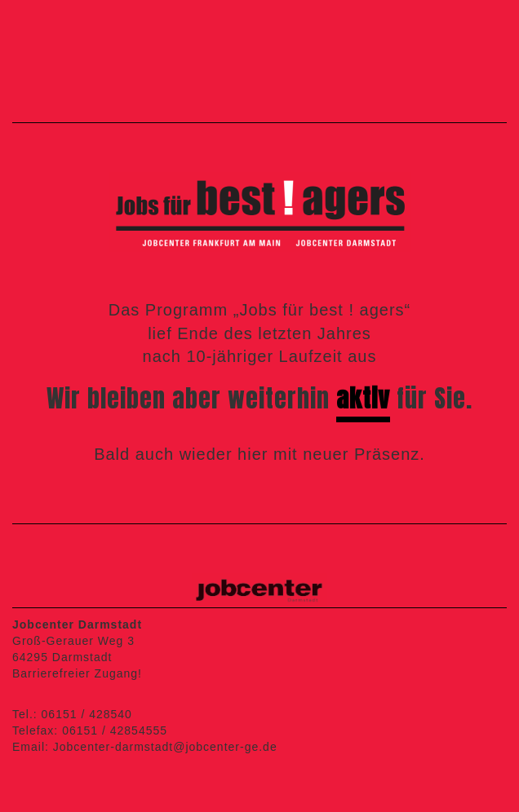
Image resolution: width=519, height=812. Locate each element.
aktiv (363, 398)
